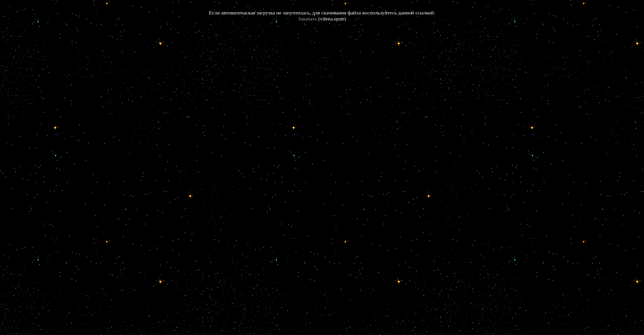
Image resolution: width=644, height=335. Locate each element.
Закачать (308, 19)
